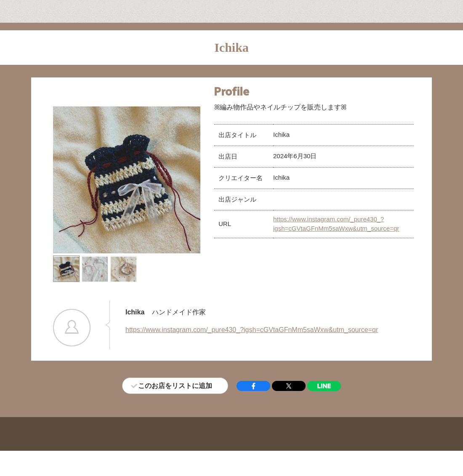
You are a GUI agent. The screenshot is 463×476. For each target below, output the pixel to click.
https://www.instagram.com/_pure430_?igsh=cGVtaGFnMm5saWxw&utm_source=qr (252, 330)
